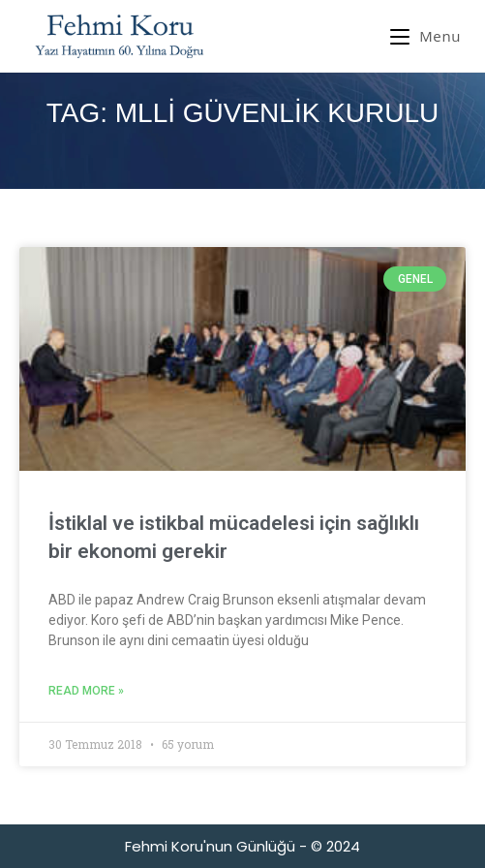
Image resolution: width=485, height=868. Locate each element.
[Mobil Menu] (425, 36)
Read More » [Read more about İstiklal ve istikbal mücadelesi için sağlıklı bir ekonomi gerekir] (86, 691)
